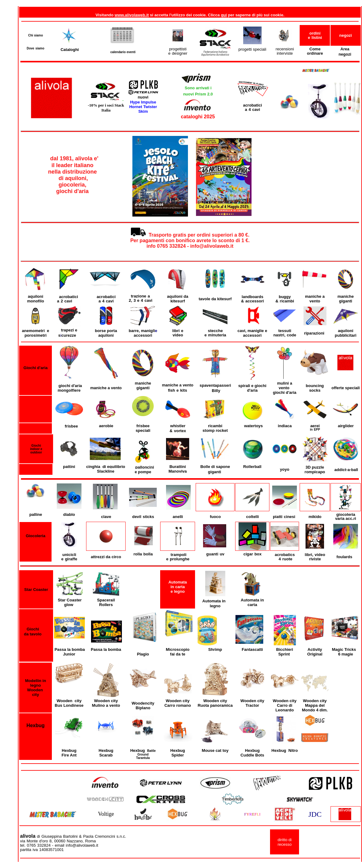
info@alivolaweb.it (116, 845)
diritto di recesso (285, 842)
